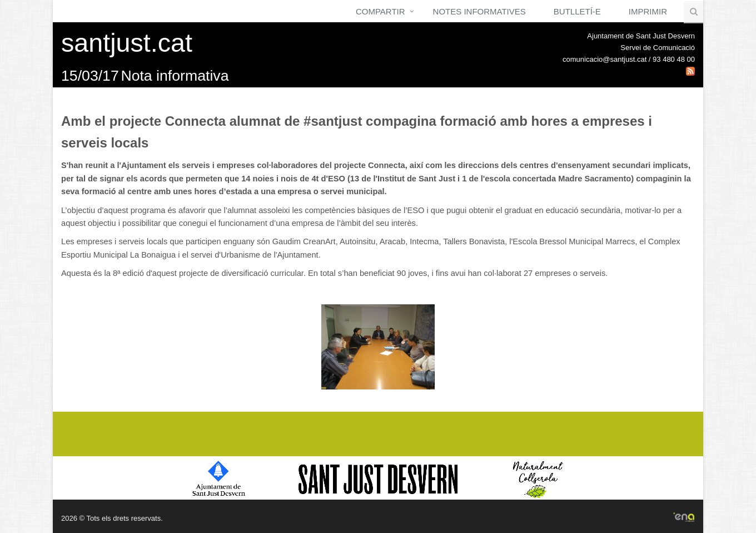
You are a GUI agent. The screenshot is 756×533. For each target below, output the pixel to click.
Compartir (381, 11)
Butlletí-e (577, 11)
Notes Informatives (479, 11)
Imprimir (648, 11)
